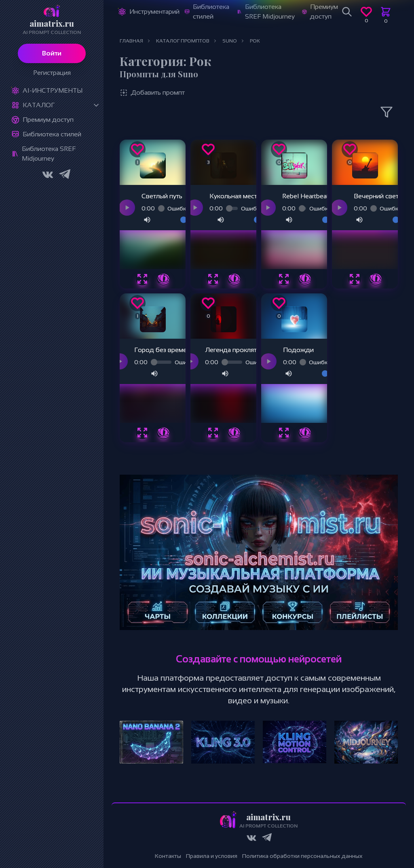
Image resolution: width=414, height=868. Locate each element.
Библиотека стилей (52, 134)
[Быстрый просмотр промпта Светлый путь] (142, 279)
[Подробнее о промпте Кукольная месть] (234, 279)
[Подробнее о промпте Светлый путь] (163, 279)
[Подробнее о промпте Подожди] (305, 433)
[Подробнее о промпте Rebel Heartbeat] (305, 279)
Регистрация (52, 73)
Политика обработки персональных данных (302, 856)
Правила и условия (212, 856)
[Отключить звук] (147, 220)
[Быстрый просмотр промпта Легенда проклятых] (213, 433)
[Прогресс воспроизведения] (161, 208)
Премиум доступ (48, 120)
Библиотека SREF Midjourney (49, 154)
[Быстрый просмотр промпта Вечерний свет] (355, 279)
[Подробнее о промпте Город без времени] (163, 433)
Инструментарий (154, 12)
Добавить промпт (152, 93)
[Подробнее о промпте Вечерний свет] (376, 279)
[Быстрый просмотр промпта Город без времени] (142, 433)
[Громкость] (171, 220)
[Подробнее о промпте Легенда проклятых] (234, 433)
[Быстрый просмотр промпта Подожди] (284, 433)
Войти (52, 53)
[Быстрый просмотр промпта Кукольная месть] (213, 279)
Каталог (39, 105)
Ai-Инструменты (53, 90)
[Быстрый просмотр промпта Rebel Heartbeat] (284, 279)
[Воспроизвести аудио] (127, 208)
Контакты (168, 856)
